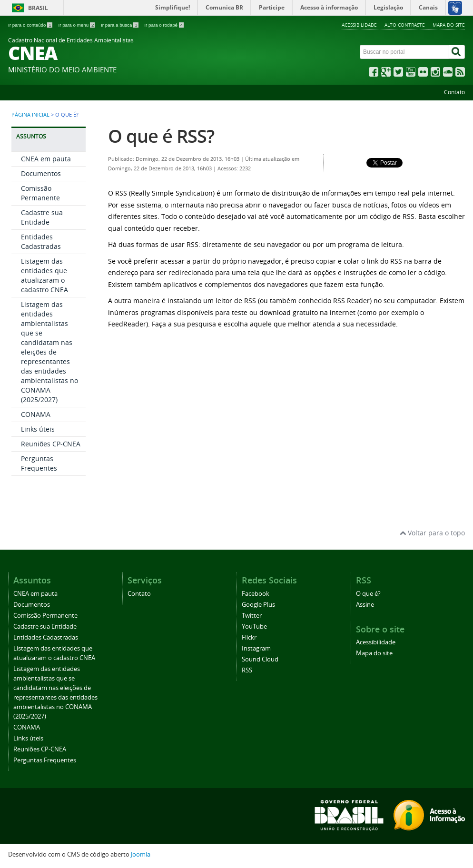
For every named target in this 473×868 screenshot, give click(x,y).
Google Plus (258, 605)
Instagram (256, 648)
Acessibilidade (359, 25)
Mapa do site (449, 25)
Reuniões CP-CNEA (51, 444)
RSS (247, 670)
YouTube (254, 626)
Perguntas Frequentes (39, 463)
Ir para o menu (77, 25)
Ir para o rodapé (164, 25)
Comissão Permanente (40, 193)
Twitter (252, 616)
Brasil (38, 8)
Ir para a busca (120, 25)
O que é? (368, 594)
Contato (454, 92)
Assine (365, 605)
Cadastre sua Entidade (42, 217)
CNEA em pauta (46, 159)
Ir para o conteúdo (31, 25)
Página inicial (30, 115)
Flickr (249, 637)
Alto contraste (405, 25)
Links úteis (38, 429)
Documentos (41, 173)
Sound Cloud (260, 659)
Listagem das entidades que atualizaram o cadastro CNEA (44, 275)
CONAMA (36, 414)
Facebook (256, 594)
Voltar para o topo (432, 533)
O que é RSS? (161, 136)
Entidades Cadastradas (41, 242)
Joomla (141, 854)
